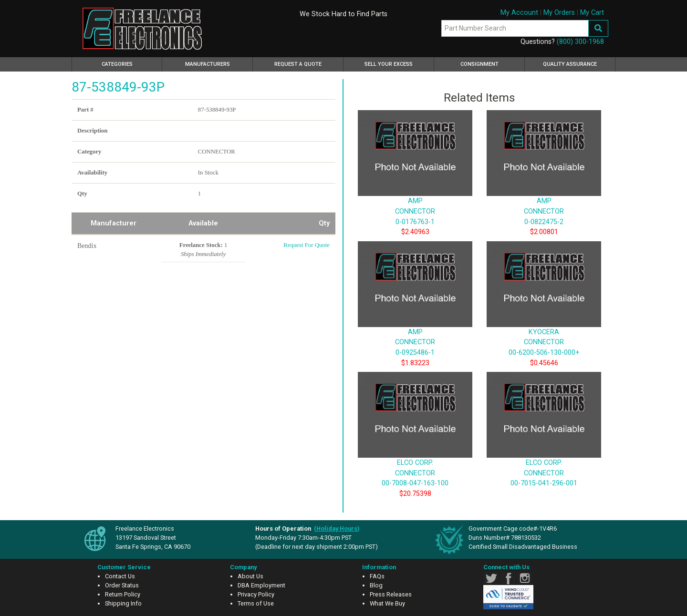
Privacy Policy (256, 594)
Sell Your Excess (389, 64)
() (337, 529)
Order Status (122, 585)
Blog (376, 585)
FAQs (377, 576)
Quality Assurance (570, 64)
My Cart (592, 13)
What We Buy (387, 603)
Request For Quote (307, 245)
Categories (131, 63)
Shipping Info (123, 603)
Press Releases (391, 594)
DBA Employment (261, 585)
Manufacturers (208, 64)
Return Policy (123, 594)
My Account (519, 13)
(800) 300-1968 (580, 42)
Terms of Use (256, 603)
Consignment (479, 64)
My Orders (559, 13)
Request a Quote (298, 64)
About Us (250, 576)
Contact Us (120, 576)
